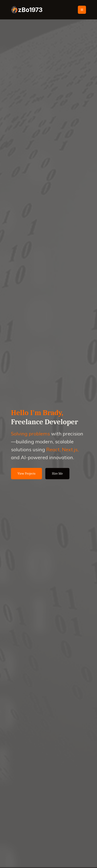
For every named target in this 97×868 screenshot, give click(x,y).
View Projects (26, 474)
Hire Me (57, 474)
